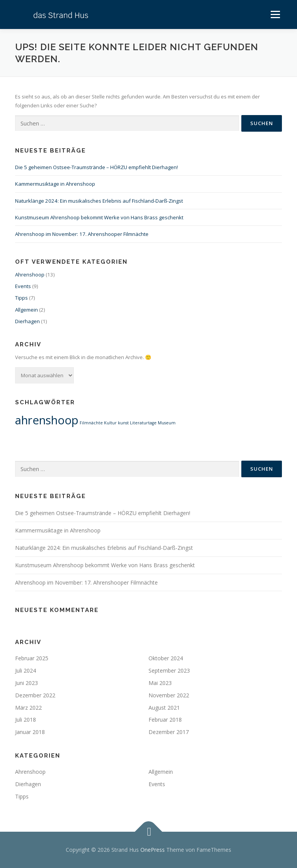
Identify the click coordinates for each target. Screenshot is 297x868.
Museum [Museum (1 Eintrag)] (167, 423)
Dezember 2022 (35, 695)
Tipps (21, 298)
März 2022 (28, 708)
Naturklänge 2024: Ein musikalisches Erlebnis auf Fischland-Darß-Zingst (99, 201)
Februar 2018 (165, 720)
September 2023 (169, 670)
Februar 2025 (32, 658)
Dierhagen (27, 321)
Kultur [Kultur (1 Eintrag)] (110, 423)
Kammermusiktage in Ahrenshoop (55, 184)
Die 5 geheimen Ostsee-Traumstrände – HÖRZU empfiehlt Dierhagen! (96, 167)
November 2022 (169, 695)
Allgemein (26, 310)
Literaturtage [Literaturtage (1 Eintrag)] (143, 423)
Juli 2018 (26, 720)
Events (23, 286)
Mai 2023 (160, 683)
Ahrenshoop (30, 275)
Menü (275, 14)
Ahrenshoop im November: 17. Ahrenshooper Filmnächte (82, 234)
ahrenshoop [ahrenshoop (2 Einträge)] (47, 420)
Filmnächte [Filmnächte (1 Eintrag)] (91, 423)
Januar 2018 (30, 732)
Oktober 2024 (166, 658)
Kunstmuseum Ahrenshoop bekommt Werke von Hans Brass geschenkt (99, 217)
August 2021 (164, 708)
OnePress (153, 850)
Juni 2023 (26, 683)
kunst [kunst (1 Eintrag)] (123, 423)
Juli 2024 (26, 670)
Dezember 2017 (169, 732)
